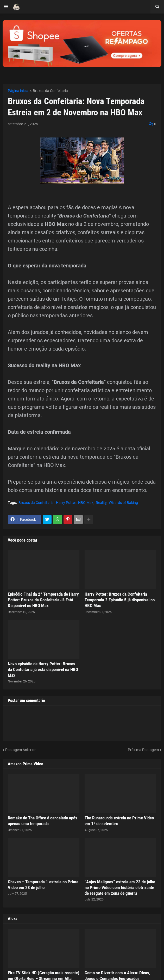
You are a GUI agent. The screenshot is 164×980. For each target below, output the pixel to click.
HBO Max (86, 503)
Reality (101, 503)
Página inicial (18, 91)
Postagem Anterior (20, 750)
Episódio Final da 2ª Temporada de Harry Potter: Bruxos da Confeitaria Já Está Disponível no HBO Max (43, 600)
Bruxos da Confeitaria (50, 91)
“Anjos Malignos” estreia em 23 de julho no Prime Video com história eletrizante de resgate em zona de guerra (120, 887)
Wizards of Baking (123, 503)
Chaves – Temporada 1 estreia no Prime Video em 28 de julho (43, 885)
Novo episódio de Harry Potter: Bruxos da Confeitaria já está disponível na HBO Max (43, 669)
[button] (6, 7)
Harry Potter (66, 503)
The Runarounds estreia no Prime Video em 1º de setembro (119, 821)
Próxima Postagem (143, 750)
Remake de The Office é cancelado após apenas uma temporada (43, 821)
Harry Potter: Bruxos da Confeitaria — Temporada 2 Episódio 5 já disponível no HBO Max (120, 600)
